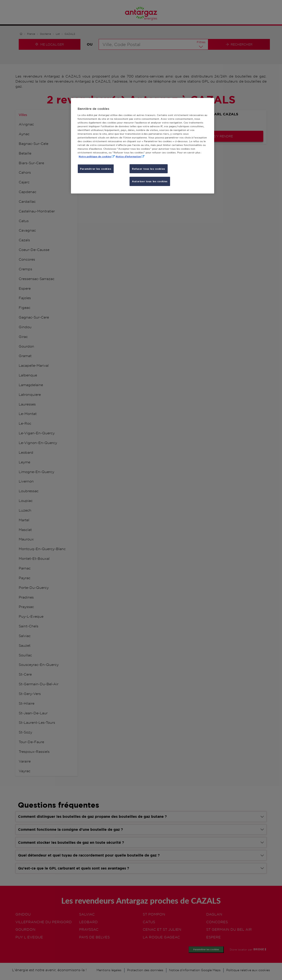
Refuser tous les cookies (149, 169)
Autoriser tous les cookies (150, 181)
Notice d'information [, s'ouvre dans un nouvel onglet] (128, 156)
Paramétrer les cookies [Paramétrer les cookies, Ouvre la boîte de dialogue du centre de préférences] (96, 169)
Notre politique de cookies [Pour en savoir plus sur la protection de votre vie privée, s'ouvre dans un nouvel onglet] (95, 156)
